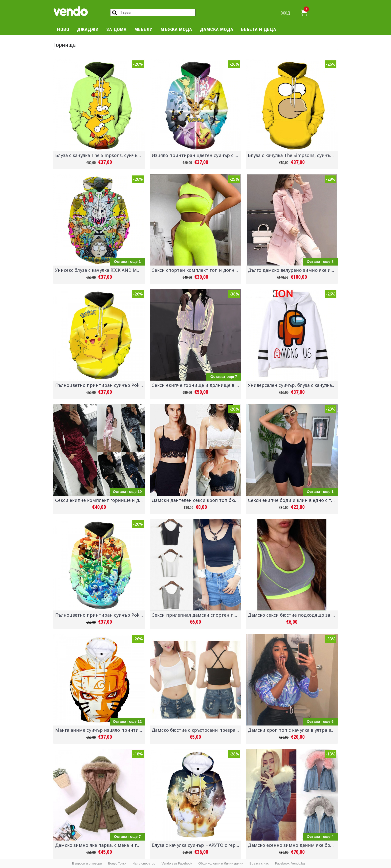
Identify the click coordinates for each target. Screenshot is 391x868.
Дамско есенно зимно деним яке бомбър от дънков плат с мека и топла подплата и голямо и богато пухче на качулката (293, 845)
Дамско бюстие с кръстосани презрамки (196, 730)
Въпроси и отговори (87, 863)
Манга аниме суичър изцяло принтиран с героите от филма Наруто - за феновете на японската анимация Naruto (100, 730)
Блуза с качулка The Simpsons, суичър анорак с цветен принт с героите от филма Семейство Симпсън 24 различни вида (100, 155)
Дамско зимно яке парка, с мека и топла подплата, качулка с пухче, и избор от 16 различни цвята (100, 845)
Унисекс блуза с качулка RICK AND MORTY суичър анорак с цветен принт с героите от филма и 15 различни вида (100, 270)
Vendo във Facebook (177, 863)
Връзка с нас (259, 863)
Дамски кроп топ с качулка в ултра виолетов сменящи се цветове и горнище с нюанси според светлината (293, 730)
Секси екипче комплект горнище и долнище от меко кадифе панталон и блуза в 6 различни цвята (100, 500)
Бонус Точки (117, 863)
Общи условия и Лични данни (221, 863)
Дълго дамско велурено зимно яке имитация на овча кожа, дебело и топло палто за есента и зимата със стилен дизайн (293, 270)
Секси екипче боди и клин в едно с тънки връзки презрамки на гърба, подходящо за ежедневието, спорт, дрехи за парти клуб (293, 500)
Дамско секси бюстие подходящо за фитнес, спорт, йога (293, 615)
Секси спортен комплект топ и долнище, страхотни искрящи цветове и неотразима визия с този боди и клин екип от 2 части (196, 270)
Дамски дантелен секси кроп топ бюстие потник (196, 500)
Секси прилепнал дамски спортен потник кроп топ (196, 615)
